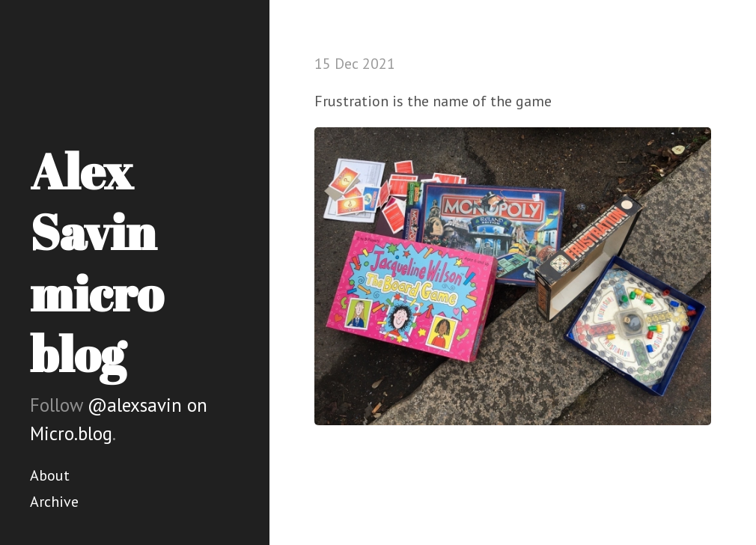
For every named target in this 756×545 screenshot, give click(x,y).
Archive (54, 502)
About (50, 475)
